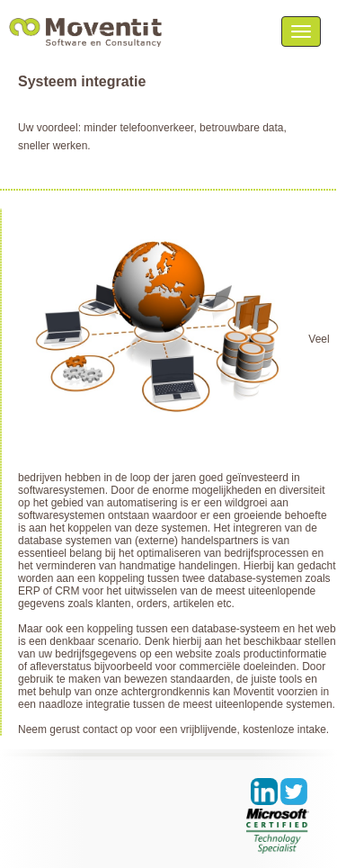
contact (100, 729)
